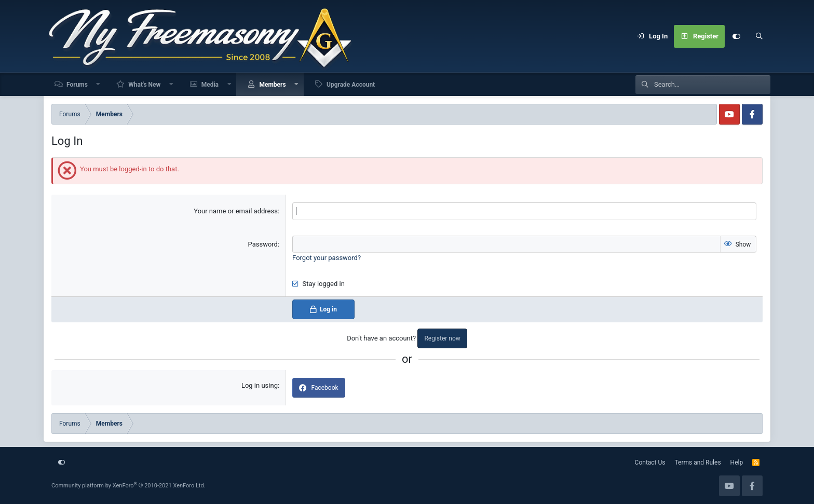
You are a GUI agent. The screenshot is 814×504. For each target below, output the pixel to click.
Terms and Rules (698, 462)
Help (737, 462)
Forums (77, 85)
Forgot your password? (327, 258)
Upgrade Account (351, 85)
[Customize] (736, 36)
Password (263, 244)
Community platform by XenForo (128, 486)
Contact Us (650, 462)
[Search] (759, 36)
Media (210, 85)
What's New (144, 85)
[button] (99, 84)
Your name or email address (236, 211)
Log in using (260, 385)
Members (272, 85)
